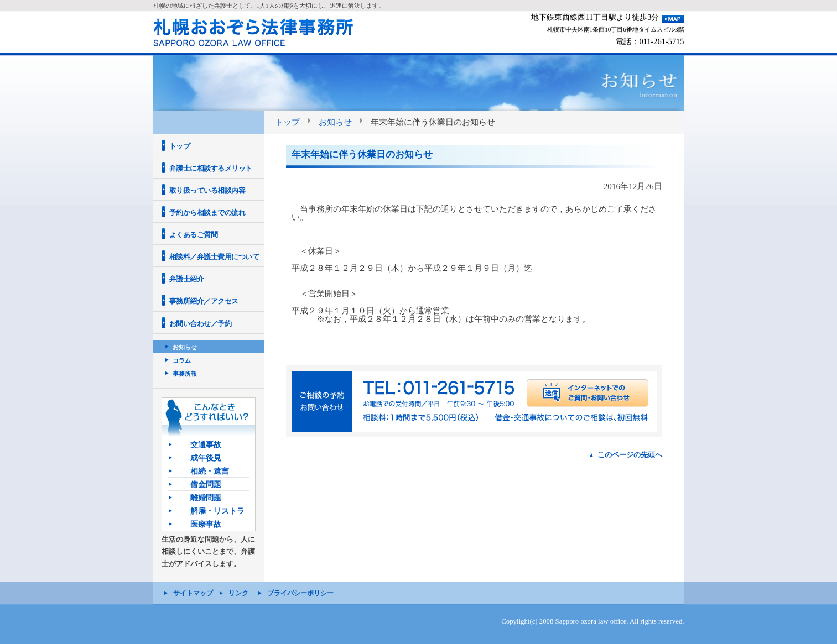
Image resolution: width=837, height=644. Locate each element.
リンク (238, 593)
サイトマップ (193, 593)
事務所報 (185, 374)
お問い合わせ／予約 (201, 324)
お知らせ (335, 122)
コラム (182, 360)
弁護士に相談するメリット (211, 168)
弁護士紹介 (187, 279)
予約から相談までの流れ (207, 213)
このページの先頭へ (630, 455)
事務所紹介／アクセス (204, 301)
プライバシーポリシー (300, 593)
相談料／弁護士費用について (214, 257)
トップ (287, 122)
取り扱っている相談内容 (207, 190)
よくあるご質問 (194, 235)
